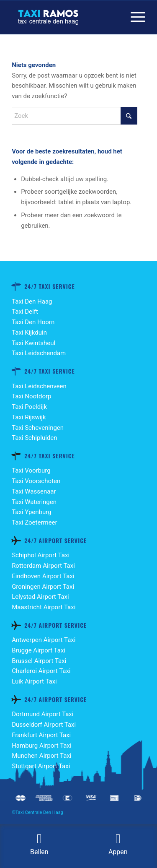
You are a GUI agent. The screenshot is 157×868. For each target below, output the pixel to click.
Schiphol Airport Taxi (41, 555)
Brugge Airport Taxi (39, 650)
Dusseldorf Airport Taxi (44, 725)
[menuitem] (134, 17)
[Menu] (134, 17)
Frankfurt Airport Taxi (41, 735)
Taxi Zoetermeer (35, 522)
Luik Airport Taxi (34, 681)
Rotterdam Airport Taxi (43, 566)
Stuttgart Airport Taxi (41, 766)
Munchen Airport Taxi (41, 756)
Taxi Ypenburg (32, 512)
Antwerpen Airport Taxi (44, 640)
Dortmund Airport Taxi (42, 714)
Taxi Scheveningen (38, 428)
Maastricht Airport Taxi (44, 607)
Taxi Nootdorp (31, 396)
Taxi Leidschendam (39, 353)
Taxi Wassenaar (34, 491)
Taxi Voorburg (31, 470)
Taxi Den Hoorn (33, 322)
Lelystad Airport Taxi (40, 597)
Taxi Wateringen (34, 502)
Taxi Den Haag (32, 301)
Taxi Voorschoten (36, 481)
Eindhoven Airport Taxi (43, 576)
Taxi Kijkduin (29, 333)
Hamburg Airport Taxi (41, 746)
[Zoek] (75, 116)
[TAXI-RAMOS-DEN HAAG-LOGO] (65, 17)
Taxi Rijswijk (29, 417)
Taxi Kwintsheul (33, 343)
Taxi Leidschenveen (39, 386)
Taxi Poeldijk (29, 407)
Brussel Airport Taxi (39, 661)
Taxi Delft (25, 312)
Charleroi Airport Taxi (41, 671)
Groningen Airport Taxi (43, 587)
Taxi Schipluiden (34, 438)
